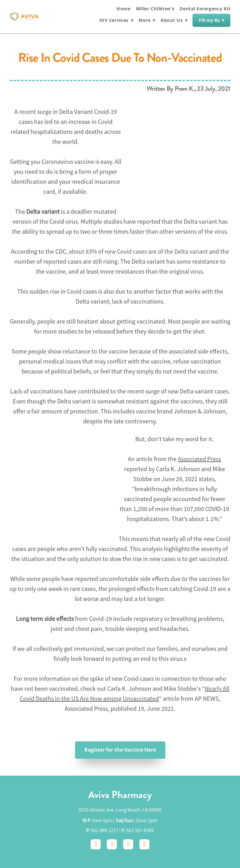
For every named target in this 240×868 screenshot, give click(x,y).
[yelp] (144, 844)
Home (124, 8)
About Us (174, 20)
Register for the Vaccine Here (120, 750)
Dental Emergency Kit (205, 8)
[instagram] (112, 844)
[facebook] (96, 844)
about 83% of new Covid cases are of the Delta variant (138, 252)
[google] (128, 844)
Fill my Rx (211, 20)
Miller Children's (155, 8)
